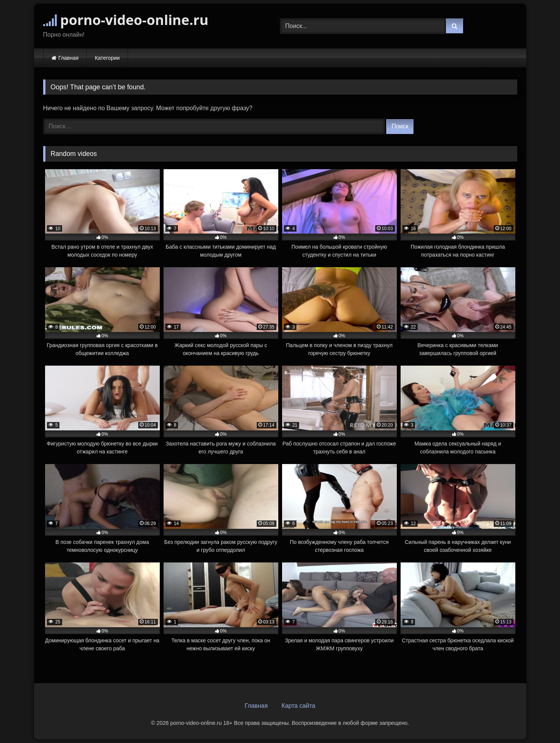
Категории (107, 58)
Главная (68, 58)
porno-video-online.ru (126, 20)
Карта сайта (299, 706)
